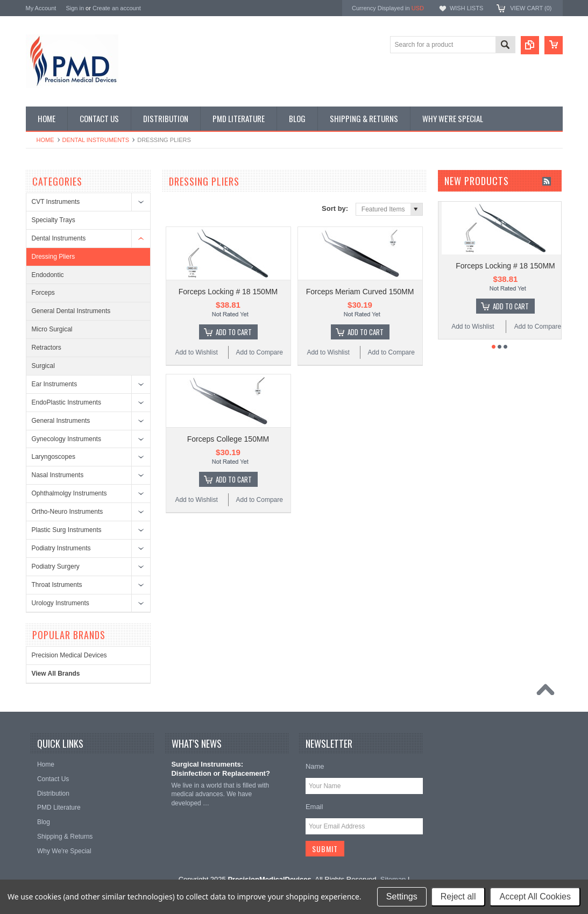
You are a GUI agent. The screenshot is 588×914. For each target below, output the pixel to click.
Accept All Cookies (535, 897)
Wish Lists (466, 8)
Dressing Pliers (54, 257)
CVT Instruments (56, 202)
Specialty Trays (54, 220)
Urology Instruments (61, 603)
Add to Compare (260, 352)
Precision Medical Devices (69, 655)
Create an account (117, 8)
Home (45, 140)
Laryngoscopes (54, 457)
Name (315, 766)
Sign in (75, 8)
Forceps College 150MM (228, 439)
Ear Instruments (55, 384)
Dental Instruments (96, 140)
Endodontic (48, 275)
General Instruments (61, 421)
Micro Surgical (52, 329)
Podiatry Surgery (56, 566)
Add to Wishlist (196, 352)
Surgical (43, 366)
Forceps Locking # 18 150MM (228, 292)
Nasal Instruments (58, 475)
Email (314, 807)
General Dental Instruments (71, 311)
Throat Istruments (57, 585)
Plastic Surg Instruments (67, 530)
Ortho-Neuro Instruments (68, 512)
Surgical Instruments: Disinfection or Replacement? (220, 769)
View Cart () (531, 8)
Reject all (458, 897)
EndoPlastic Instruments (66, 402)
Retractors (47, 348)
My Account (41, 8)
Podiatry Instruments (61, 548)
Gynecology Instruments (66, 439)
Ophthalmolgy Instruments (69, 493)
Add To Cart (234, 332)
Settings (402, 897)
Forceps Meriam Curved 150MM (360, 292)
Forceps (43, 293)
